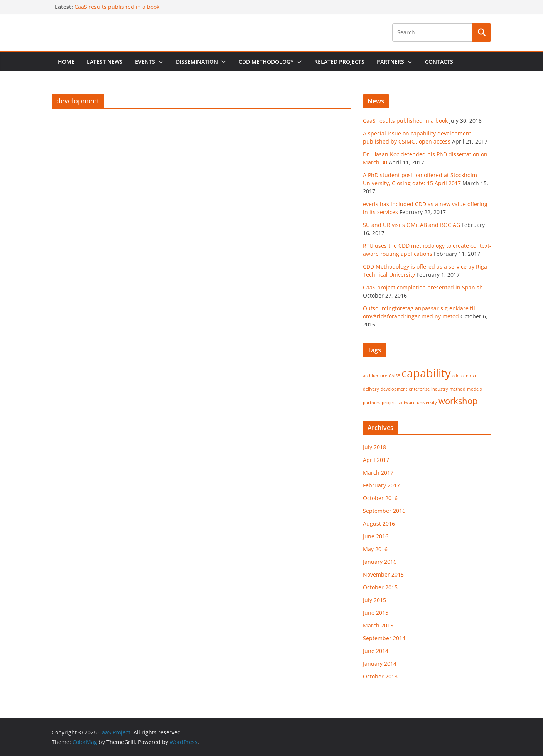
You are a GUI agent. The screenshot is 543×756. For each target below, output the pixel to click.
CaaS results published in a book (117, 7)
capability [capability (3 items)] (426, 373)
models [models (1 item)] (474, 389)
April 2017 (376, 460)
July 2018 (374, 447)
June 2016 (376, 536)
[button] (159, 62)
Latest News (105, 62)
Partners (390, 62)
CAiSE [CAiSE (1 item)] (394, 376)
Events (145, 62)
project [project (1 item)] (389, 403)
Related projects (339, 62)
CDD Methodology (266, 62)
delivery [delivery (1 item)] (371, 389)
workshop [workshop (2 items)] (458, 401)
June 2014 (376, 651)
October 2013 (380, 676)
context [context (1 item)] (469, 376)
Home (66, 62)
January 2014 (380, 664)
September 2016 (384, 511)
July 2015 (374, 600)
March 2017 (378, 473)
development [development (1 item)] (394, 389)
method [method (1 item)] (458, 389)
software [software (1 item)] (406, 403)
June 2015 (376, 613)
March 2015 (378, 625)
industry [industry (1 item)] (440, 389)
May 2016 (375, 549)
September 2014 (384, 638)
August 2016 (379, 523)
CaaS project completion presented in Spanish (423, 287)
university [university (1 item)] (427, 403)
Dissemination (197, 62)
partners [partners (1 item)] (372, 403)
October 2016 (380, 498)
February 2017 (381, 485)
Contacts (439, 62)
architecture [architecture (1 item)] (375, 376)
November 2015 (383, 574)
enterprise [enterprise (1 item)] (419, 389)
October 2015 (380, 587)
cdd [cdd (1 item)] (456, 376)
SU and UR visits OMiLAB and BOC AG (411, 225)
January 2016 (380, 562)
